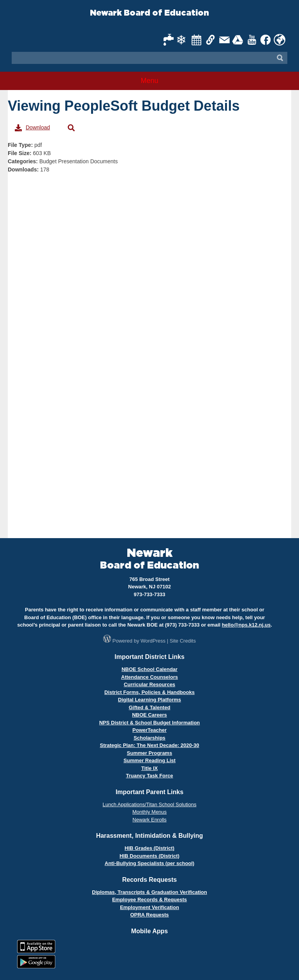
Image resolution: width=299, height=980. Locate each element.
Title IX (149, 768)
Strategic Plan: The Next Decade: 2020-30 (149, 745)
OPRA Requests (149, 915)
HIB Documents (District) (149, 856)
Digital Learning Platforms (149, 700)
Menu (149, 81)
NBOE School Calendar (149, 669)
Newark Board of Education (149, 13)
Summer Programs (149, 753)
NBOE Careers (149, 715)
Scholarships (149, 738)
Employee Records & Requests (149, 900)
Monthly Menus (149, 812)
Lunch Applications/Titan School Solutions (150, 804)
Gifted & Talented (150, 707)
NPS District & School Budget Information (150, 723)
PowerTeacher (149, 730)
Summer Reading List (149, 760)
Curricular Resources (149, 684)
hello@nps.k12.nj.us (246, 625)
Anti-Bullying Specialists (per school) (149, 863)
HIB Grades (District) (149, 848)
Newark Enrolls (149, 820)
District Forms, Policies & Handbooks (149, 692)
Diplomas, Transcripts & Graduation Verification (149, 892)
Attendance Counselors (149, 677)
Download (32, 128)
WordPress (153, 641)
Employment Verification (149, 907)
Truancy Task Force (149, 776)
